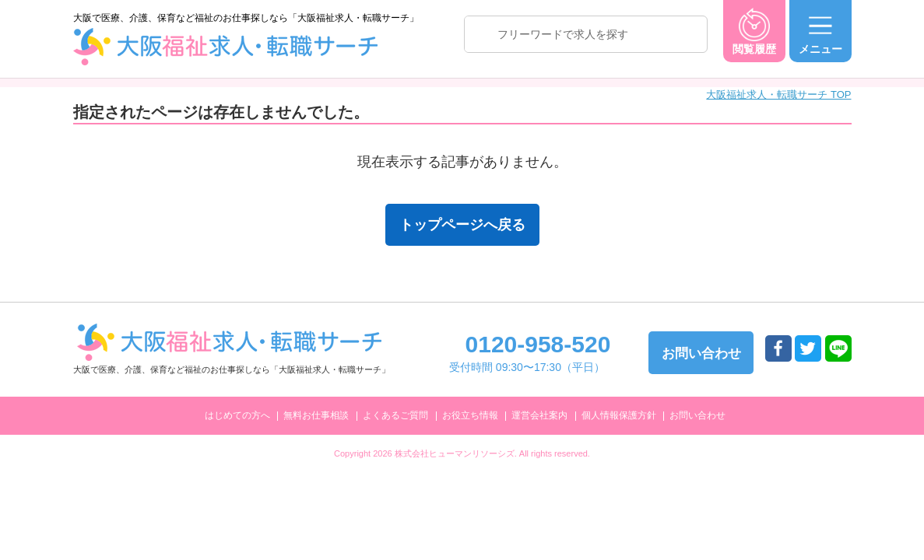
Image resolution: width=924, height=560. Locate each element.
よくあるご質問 (395, 415)
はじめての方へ (237, 415)
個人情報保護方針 (619, 415)
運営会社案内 (539, 415)
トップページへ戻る (462, 225)
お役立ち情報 (470, 415)
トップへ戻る (874, 421)
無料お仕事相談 (316, 415)
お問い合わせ (697, 415)
